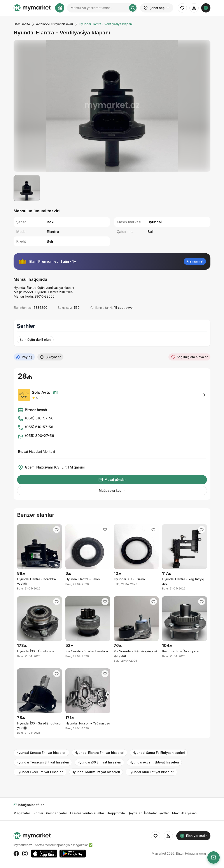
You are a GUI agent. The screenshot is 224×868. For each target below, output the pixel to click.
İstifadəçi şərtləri (157, 813)
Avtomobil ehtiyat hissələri (54, 24)
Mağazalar (22, 813)
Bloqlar (38, 813)
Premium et (195, 261)
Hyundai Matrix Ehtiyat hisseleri (96, 772)
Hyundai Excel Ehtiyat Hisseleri (40, 772)
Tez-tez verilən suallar (87, 813)
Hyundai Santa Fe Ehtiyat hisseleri (159, 753)
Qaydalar (135, 813)
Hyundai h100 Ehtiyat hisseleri (151, 772)
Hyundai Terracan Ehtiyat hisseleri (43, 762)
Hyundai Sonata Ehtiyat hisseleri (41, 753)
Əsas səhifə (22, 24)
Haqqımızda (116, 813)
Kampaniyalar (56, 813)
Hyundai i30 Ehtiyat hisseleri (99, 762)
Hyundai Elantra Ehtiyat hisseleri (99, 753)
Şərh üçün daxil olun (35, 340)
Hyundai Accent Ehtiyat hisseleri (154, 762)
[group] (112, 106)
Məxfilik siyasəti (184, 813)
